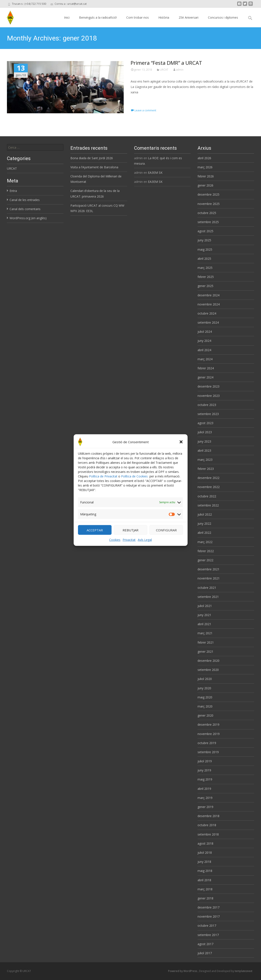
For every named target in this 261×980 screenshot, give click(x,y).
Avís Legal (145, 547)
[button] (181, 449)
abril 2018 (204, 880)
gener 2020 (205, 715)
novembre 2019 (209, 734)
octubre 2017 (207, 926)
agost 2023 (205, 423)
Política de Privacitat (103, 483)
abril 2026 (204, 158)
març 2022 (205, 542)
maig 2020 (205, 697)
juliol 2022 (205, 514)
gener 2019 (205, 807)
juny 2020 (204, 688)
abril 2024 (204, 350)
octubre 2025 (207, 213)
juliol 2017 (205, 953)
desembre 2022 (208, 478)
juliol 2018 (205, 853)
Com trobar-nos (138, 17)
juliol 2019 (205, 761)
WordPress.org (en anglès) (28, 218)
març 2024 (205, 359)
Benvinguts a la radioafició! (98, 17)
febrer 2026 (206, 176)
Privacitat (129, 547)
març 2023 (205, 460)
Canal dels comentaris (25, 209)
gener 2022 (205, 560)
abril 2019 (204, 789)
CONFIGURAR (166, 537)
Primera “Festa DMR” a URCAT (166, 63)
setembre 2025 (208, 222)
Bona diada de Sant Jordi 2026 (92, 158)
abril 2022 (204, 533)
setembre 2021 (208, 597)
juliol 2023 (205, 432)
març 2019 (205, 798)
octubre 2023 (207, 405)
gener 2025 (205, 286)
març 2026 (205, 167)
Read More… (140, 100)
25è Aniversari (189, 17)
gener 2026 (205, 185)
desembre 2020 (208, 661)
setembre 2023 (208, 414)
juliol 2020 (205, 679)
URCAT (164, 70)
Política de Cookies (134, 483)
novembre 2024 (209, 304)
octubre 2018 (207, 825)
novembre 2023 (209, 396)
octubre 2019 (207, 743)
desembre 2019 (208, 724)
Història (164, 17)
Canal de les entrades (25, 200)
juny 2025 (204, 240)
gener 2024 (205, 377)
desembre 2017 (208, 907)
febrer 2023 (206, 469)
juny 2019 (204, 770)
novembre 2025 (209, 204)
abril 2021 (204, 624)
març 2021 (205, 633)
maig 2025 (205, 249)
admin (180, 70)
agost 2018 (205, 843)
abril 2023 (204, 450)
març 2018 (205, 889)
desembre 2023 (208, 386)
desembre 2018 (208, 816)
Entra (13, 191)
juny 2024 (204, 341)
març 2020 (205, 706)
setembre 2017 (208, 935)
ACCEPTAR (95, 537)
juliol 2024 (205, 332)
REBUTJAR (130, 537)
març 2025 (205, 268)
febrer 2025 (206, 277)
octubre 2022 (207, 496)
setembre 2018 (208, 834)
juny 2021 (204, 615)
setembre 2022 (208, 505)
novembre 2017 (209, 916)
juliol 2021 (205, 606)
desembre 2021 (208, 569)
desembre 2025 (208, 194)
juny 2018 (204, 862)
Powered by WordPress (183, 971)
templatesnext (244, 971)
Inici (67, 17)
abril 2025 (204, 259)
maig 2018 (205, 871)
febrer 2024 (206, 368)
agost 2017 (205, 944)
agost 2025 (205, 231)
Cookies (115, 547)
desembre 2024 (208, 295)
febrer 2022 (206, 551)
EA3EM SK (155, 173)
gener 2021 (205, 651)
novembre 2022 (209, 487)
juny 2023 (204, 441)
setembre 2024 (208, 322)
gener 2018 (205, 898)
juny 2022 (204, 523)
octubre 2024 (207, 313)
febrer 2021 (206, 642)
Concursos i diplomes (223, 17)
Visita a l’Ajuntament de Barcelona (94, 167)
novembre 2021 (209, 578)
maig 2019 (205, 779)
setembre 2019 (208, 752)
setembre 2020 (208, 670)
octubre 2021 (207, 588)
